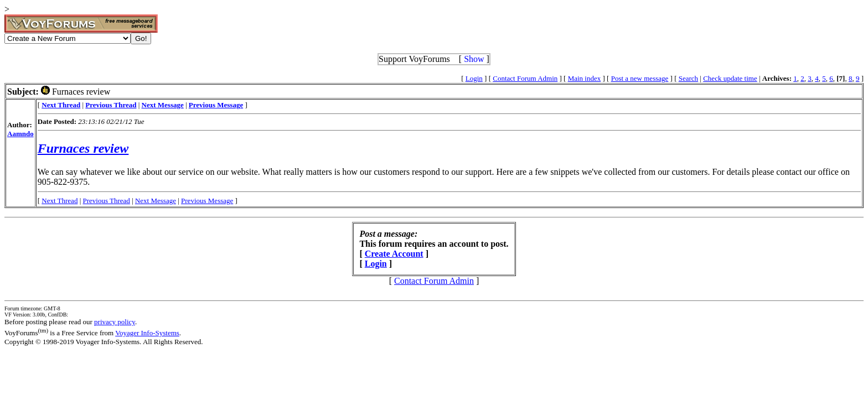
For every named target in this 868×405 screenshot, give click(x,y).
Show (474, 59)
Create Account (394, 254)
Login (474, 78)
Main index (585, 78)
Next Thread (60, 201)
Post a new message (640, 78)
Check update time (730, 78)
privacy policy (115, 322)
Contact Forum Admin (525, 78)
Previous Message (207, 201)
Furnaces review (83, 148)
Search (688, 78)
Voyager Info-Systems (147, 333)
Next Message (156, 201)
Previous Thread (107, 201)
